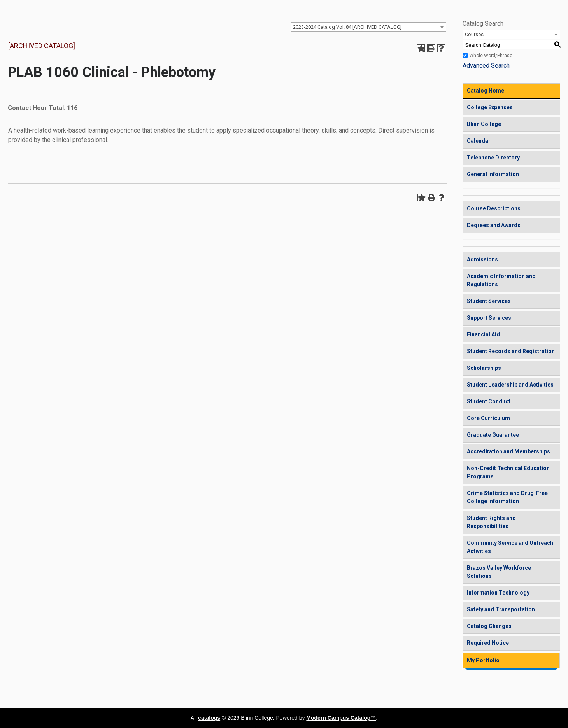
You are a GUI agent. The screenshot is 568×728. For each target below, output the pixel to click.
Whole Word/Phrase (491, 56)
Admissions (482, 259)
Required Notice (488, 643)
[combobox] (368, 27)
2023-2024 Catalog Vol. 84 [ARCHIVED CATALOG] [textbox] (347, 27)
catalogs (209, 718)
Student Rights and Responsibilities (491, 522)
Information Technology (498, 593)
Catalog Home (486, 91)
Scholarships (484, 368)
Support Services (489, 318)
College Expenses (490, 107)
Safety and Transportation (501, 609)
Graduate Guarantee (493, 435)
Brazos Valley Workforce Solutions (499, 572)
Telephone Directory (493, 157)
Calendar (479, 141)
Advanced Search (486, 66)
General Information (493, 174)
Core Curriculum (488, 418)
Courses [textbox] (474, 34)
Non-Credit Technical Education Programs (508, 472)
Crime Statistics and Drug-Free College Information (507, 497)
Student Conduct (489, 401)
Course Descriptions (494, 208)
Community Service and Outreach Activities (510, 547)
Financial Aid (483, 334)
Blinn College (484, 124)
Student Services (489, 301)
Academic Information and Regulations (501, 280)
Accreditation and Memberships (508, 451)
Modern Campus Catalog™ (341, 718)
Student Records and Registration (511, 351)
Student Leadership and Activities (510, 385)
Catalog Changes (489, 626)
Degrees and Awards (494, 225)
